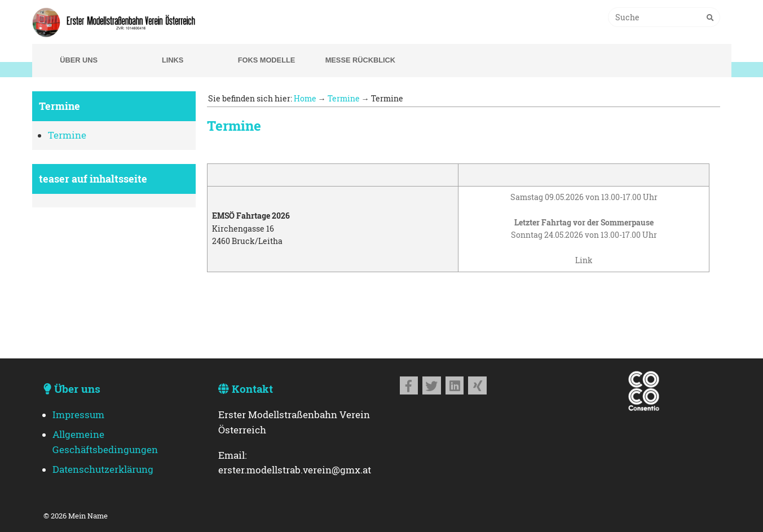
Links (173, 60)
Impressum (78, 415)
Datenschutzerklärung (103, 469)
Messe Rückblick (360, 60)
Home (305, 98)
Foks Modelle (267, 60)
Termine (67, 135)
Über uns (79, 60)
